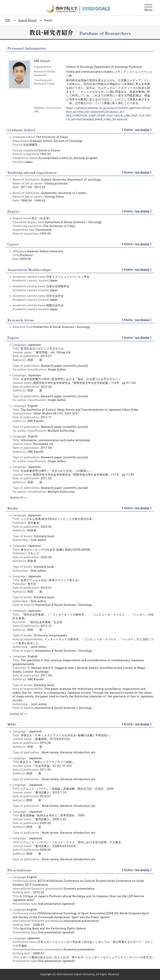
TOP (8, 20)
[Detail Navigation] (148, 8)
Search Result (27, 20)
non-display (142, 130)
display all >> (19, 497)
